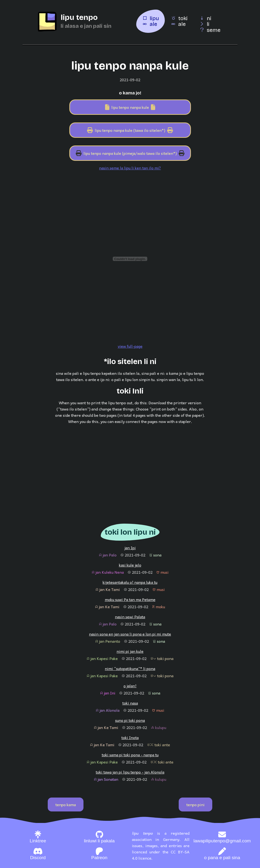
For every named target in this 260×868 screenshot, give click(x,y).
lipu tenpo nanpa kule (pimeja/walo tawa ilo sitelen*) (130, 153)
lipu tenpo (79, 17)
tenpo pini (195, 804)
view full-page (130, 346)
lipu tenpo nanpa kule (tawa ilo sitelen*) (130, 130)
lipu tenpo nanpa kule (130, 107)
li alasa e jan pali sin (86, 26)
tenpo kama (66, 804)
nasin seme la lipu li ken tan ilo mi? (130, 168)
